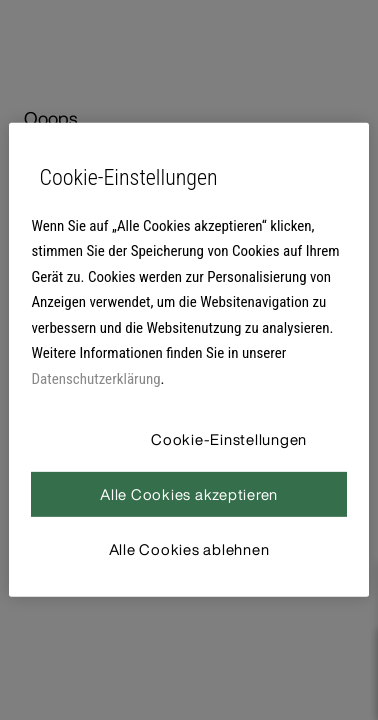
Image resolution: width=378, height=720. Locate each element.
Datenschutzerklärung (95, 379)
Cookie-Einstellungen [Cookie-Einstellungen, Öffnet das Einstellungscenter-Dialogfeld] (229, 439)
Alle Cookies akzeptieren (189, 494)
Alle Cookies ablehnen (189, 549)
